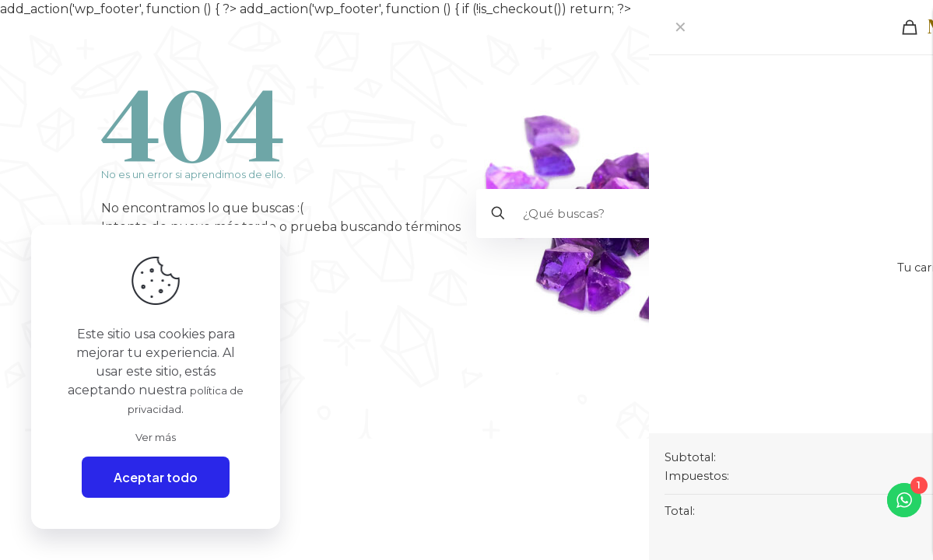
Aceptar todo (156, 477)
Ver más (156, 435)
